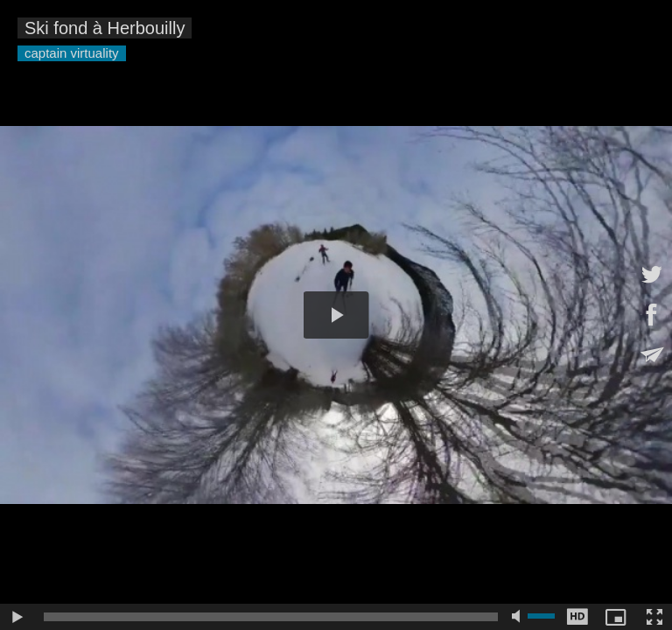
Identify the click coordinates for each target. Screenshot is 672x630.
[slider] (271, 617)
